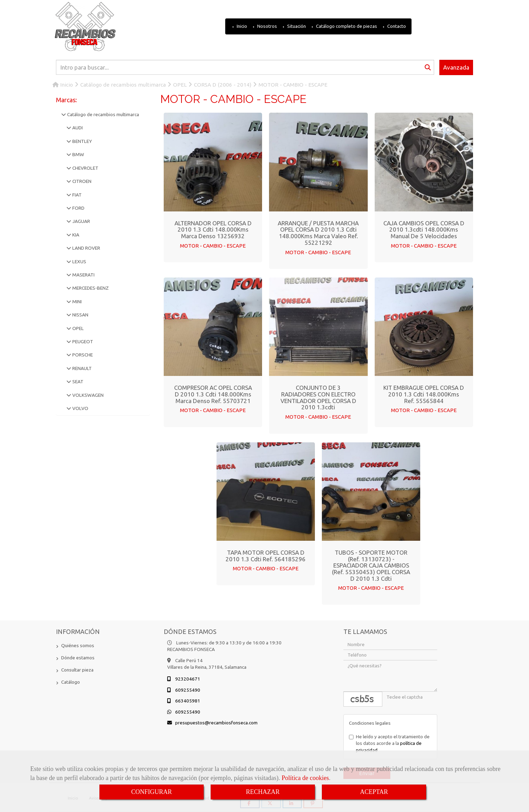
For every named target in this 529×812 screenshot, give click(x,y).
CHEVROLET (85, 168)
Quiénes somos (78, 645)
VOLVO (80, 408)
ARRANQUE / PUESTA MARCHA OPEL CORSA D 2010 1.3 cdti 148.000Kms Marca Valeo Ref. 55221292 (318, 233)
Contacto (396, 26)
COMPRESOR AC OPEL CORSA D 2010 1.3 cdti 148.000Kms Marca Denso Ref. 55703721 (213, 394)
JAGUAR (81, 221)
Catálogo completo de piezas (346, 26)
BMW (78, 154)
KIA (75, 235)
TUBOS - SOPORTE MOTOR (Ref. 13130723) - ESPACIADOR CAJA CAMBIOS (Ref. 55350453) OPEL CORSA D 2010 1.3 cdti (371, 565)
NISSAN (80, 315)
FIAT (76, 195)
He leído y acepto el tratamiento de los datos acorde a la (389, 743)
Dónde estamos (78, 657)
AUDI (77, 128)
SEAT (77, 381)
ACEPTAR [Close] (374, 792)
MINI (76, 302)
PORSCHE (82, 355)
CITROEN (81, 181)
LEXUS (79, 262)
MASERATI (83, 275)
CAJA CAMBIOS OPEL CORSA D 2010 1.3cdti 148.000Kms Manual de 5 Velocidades (424, 230)
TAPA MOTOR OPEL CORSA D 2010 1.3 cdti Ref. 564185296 (266, 556)
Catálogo (71, 682)
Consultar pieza (77, 669)
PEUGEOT (82, 341)
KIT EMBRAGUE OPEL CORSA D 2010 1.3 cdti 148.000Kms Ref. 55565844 (424, 394)
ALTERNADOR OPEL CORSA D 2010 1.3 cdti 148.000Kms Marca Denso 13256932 (213, 230)
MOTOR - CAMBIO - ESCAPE (213, 246)
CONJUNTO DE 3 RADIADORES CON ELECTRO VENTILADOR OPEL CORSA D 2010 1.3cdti (318, 397)
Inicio (241, 26)
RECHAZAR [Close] (263, 792)
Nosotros (267, 26)
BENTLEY (82, 141)
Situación (296, 26)
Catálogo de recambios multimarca (103, 114)
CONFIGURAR (151, 792)
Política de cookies (305, 778)
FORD (78, 208)
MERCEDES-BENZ (90, 288)
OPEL (78, 328)
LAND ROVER (86, 248)
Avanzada (456, 67)
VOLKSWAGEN (87, 395)
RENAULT (82, 368)
